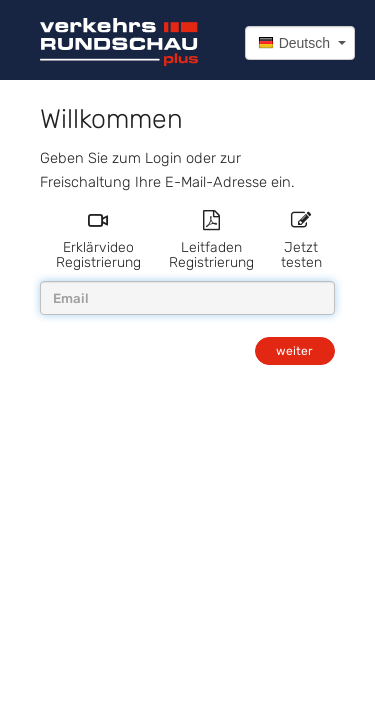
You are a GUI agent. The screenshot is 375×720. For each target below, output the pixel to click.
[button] (300, 43)
